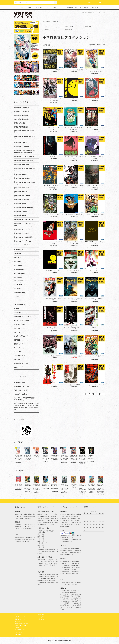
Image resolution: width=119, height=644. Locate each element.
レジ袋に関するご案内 (20, 394)
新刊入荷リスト (83, 7)
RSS (16, 634)
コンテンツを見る (50, 7)
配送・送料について (20, 619)
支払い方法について (20, 617)
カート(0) (101, 3)
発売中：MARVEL (69, 27)
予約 (46, 27)
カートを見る (41, 617)
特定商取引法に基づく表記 (22, 386)
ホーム (16, 7)
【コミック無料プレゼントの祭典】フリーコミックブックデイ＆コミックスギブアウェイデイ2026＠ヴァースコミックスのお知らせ (26, 407)
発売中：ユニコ (48, 30)
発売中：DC (88, 27)
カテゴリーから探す (25, 7)
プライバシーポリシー (20, 626)
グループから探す (38, 7)
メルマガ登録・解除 (71, 7)
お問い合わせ (94, 7)
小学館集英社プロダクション (53, 22)
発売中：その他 (68, 30)
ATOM (19, 634)
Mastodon (17, 628)
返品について (18, 621)
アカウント (90, 3)
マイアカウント (41, 615)
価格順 (99, 45)
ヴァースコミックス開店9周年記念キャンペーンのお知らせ (26, 399)
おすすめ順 (92, 45)
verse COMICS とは (20, 383)
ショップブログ (19, 632)
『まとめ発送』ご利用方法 (22, 390)
